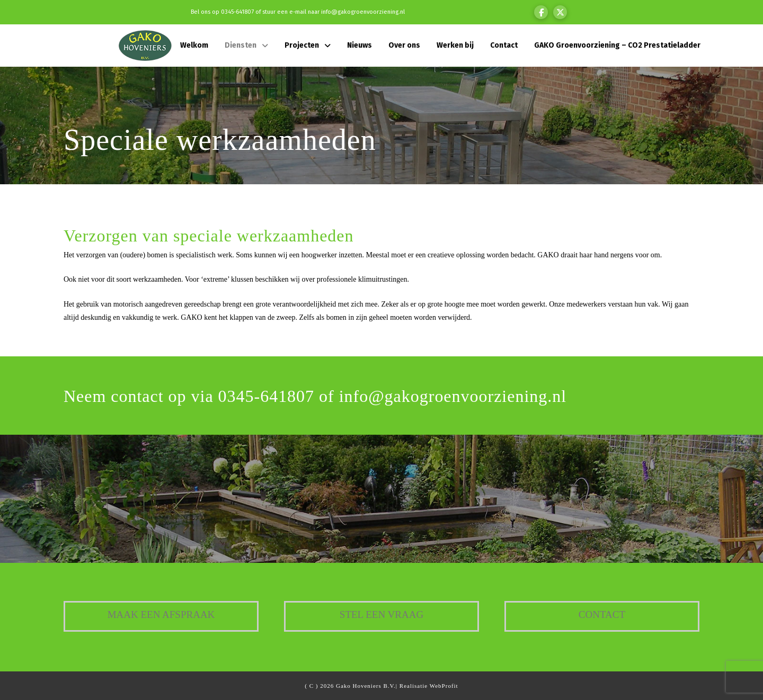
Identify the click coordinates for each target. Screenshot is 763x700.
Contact (602, 614)
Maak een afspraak (161, 614)
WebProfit (444, 686)
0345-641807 (237, 12)
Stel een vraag (381, 614)
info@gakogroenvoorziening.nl (363, 12)
